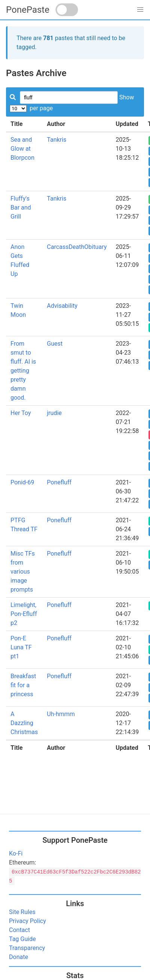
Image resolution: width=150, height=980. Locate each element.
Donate (19, 957)
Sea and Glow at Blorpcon (22, 149)
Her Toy (21, 413)
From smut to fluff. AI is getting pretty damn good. (23, 371)
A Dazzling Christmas (24, 723)
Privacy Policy (28, 921)
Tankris (57, 140)
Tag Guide (22, 939)
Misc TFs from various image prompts (23, 572)
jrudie (54, 413)
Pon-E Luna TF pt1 (21, 647)
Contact (19, 930)
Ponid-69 (22, 482)
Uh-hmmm (61, 714)
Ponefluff (59, 482)
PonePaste (28, 10)
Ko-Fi (16, 853)
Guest (55, 344)
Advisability (62, 306)
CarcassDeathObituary (77, 247)
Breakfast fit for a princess (23, 685)
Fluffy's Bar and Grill (21, 208)
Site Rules (22, 912)
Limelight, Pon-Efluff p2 (24, 614)
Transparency (27, 948)
